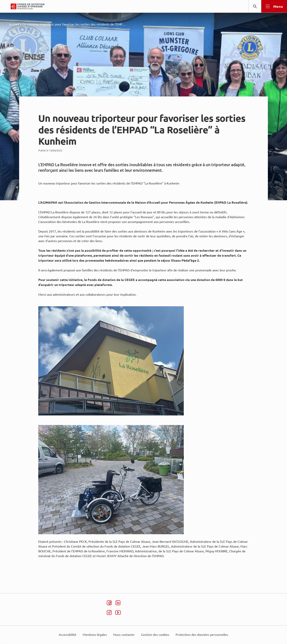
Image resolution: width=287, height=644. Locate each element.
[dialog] (143, 322)
